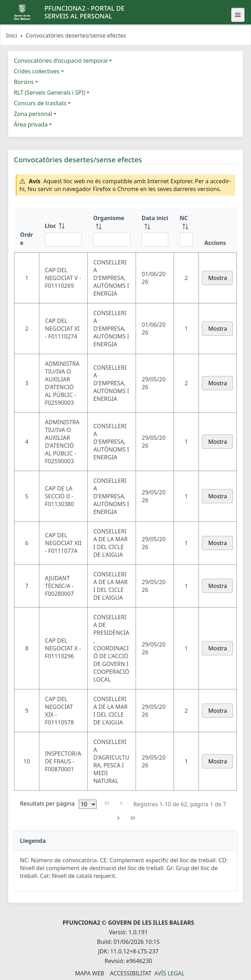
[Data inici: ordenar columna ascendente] (155, 230)
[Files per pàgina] (88, 804)
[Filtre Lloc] (63, 240)
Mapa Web (89, 973)
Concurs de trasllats (40, 103)
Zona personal (33, 114)
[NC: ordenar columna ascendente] (186, 230)
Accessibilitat (130, 973)
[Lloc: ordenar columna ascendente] (63, 230)
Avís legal (170, 973)
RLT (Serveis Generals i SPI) (50, 93)
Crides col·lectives (37, 71)
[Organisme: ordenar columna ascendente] (111, 230)
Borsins (24, 82)
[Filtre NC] (186, 240)
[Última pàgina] (133, 818)
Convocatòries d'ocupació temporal (61, 61)
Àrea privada (31, 124)
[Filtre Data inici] (155, 240)
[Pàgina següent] (118, 818)
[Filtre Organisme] (111, 240)
